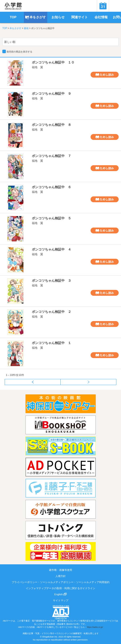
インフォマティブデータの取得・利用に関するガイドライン (60, 588)
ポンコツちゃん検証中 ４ (51, 249)
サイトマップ (61, 600)
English (60, 594)
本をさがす (15, 28)
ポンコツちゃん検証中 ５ (51, 218)
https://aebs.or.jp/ (95, 627)
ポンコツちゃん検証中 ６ (51, 187)
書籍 (26, 28)
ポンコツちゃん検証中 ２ (51, 312)
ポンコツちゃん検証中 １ (51, 343)
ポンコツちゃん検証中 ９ (51, 94)
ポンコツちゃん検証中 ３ (51, 281)
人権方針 (61, 576)
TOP (5, 28)
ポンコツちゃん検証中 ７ (51, 156)
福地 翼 (37, 67)
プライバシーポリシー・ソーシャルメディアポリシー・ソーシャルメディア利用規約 (61, 582)
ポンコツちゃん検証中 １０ (53, 62)
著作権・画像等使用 (60, 570)
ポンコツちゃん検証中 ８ (51, 125)
